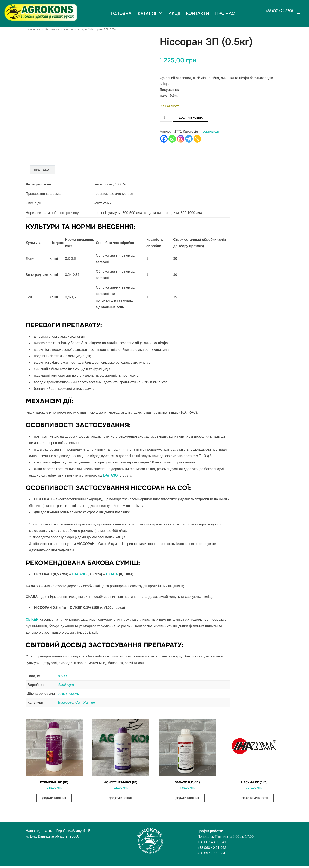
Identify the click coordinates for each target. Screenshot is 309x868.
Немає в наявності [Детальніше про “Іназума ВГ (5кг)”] (254, 800)
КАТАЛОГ (150, 13)
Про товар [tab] (43, 170)
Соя (78, 702)
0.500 (62, 676)
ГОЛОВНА (121, 13)
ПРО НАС (225, 13)
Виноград (66, 702)
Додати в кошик (191, 118)
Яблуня (89, 702)
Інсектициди (86, 29)
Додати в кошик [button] (54, 800)
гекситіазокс (68, 693)
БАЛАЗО (80, 574)
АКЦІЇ (174, 13)
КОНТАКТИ (198, 13)
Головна (32, 29)
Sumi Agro (66, 685)
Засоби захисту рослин (57, 29)
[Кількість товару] (166, 118)
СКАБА (112, 574)
